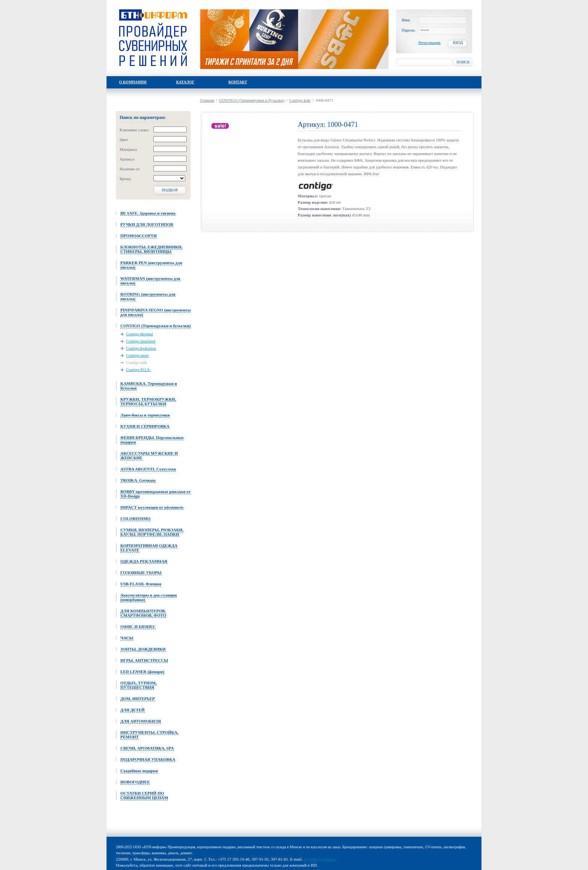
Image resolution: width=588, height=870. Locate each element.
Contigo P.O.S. (138, 370)
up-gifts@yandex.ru (320, 859)
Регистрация (429, 42)
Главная (207, 100)
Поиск (463, 62)
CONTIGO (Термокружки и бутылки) (252, 100)
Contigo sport (137, 355)
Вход (458, 43)
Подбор (170, 190)
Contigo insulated (141, 341)
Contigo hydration (141, 348)
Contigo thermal (139, 334)
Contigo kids (137, 362)
